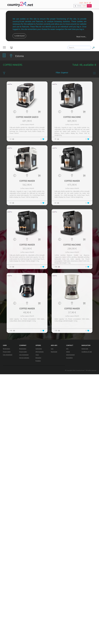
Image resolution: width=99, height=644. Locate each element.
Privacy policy (7, 352)
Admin (68, 352)
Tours (37, 355)
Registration (6, 349)
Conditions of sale (87, 352)
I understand (19, 36)
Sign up (86, 3)
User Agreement (8, 355)
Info (67, 349)
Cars (52, 349)
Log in (81, 3)
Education (38, 358)
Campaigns (39, 349)
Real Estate (54, 352)
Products (38, 361)
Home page (85, 349)
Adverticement (70, 355)
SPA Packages (40, 352)
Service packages (24, 358)
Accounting (69, 358)
